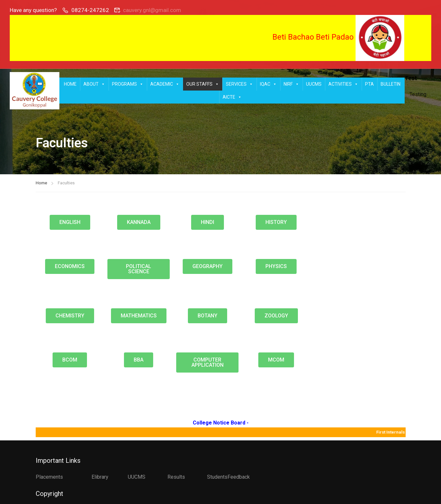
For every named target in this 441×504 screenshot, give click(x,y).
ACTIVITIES (343, 84)
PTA (369, 84)
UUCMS (314, 84)
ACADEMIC (165, 84)
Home (41, 184)
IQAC (268, 84)
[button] (70, 223)
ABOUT (94, 84)
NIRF (291, 84)
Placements (49, 477)
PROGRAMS (128, 84)
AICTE (232, 97)
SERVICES (239, 84)
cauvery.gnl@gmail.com (152, 10)
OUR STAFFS (203, 84)
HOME (70, 84)
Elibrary (100, 477)
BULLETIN (391, 84)
